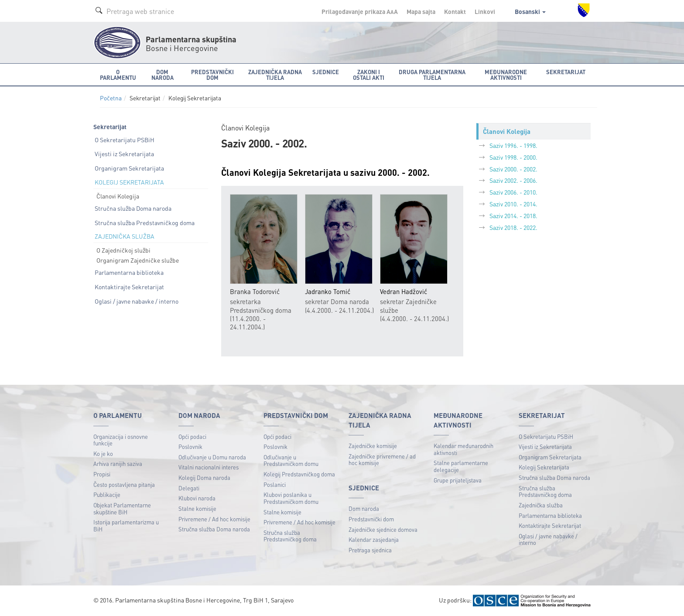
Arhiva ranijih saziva (118, 464)
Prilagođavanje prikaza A (360, 11)
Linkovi (485, 11)
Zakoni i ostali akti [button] (369, 75)
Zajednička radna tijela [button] (275, 75)
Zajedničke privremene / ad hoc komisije (382, 460)
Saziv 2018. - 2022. (513, 227)
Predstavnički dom (371, 519)
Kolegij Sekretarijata (544, 467)
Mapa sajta (421, 11)
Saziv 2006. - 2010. (513, 192)
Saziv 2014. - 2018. (513, 216)
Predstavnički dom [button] (212, 75)
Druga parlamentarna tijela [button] (432, 75)
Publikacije (107, 495)
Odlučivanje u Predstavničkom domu (291, 460)
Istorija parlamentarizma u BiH (126, 525)
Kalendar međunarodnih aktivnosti (463, 449)
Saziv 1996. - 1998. (513, 145)
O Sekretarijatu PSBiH (125, 140)
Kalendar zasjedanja (374, 539)
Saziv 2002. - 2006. (513, 180)
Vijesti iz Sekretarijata (124, 154)
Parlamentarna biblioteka (129, 272)
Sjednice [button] (326, 72)
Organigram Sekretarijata (129, 168)
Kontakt (455, 11)
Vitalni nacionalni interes (209, 467)
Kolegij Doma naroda (204, 477)
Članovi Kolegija (118, 196)
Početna (111, 98)
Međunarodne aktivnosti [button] (506, 75)
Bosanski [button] (530, 11)
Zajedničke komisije (373, 446)
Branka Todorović (255, 292)
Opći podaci (192, 436)
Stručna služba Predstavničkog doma (145, 222)
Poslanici (275, 484)
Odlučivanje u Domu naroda (212, 457)
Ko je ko (103, 453)
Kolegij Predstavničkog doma (299, 474)
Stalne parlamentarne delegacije (461, 466)
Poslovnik (190, 447)
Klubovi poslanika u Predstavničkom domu (291, 498)
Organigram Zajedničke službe (138, 260)
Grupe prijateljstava (458, 480)
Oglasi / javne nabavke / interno (137, 301)
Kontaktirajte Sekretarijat (129, 287)
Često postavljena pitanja (124, 484)
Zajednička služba (541, 505)
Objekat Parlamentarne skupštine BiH (122, 508)
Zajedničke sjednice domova (383, 529)
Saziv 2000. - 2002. (513, 169)
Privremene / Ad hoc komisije (214, 519)
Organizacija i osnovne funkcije (121, 440)
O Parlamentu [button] (118, 75)
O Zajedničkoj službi (123, 250)
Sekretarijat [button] (566, 72)
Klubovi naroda (197, 498)
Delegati (189, 488)
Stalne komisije (197, 508)
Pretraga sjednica (370, 550)
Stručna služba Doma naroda (133, 208)
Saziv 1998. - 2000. (513, 157)
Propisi (102, 474)
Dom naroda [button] (162, 75)
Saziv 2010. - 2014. (513, 204)
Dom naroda (364, 508)
